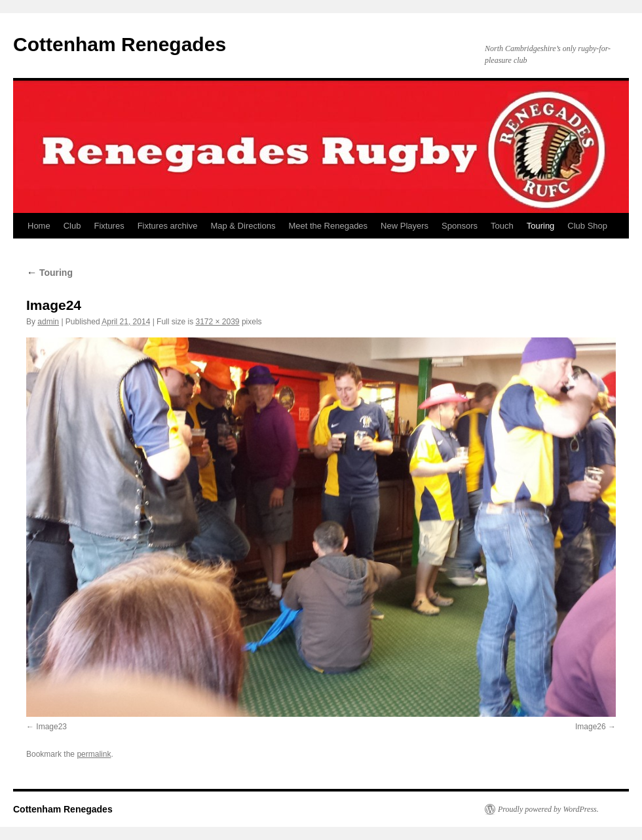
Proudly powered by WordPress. (548, 809)
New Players (405, 226)
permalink (94, 754)
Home (39, 226)
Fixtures (109, 226)
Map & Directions (243, 226)
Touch (502, 226)
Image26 (591, 727)
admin (48, 322)
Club (72, 226)
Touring (541, 226)
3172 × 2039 (217, 322)
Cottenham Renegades (120, 44)
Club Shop (587, 226)
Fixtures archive (168, 226)
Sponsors (460, 226)
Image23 (51, 727)
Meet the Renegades (328, 226)
